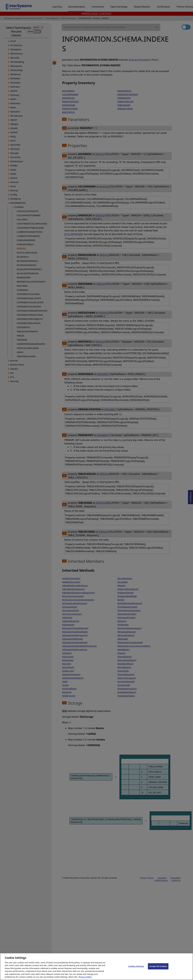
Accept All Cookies (158, 968)
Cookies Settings (136, 968)
